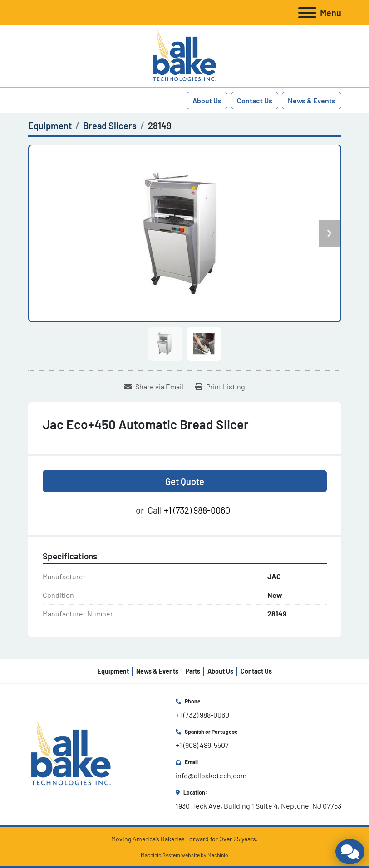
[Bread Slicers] (110, 126)
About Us (207, 100)
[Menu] (307, 13)
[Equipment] (50, 126)
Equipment (113, 671)
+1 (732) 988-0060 (197, 510)
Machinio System (160, 855)
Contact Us (255, 100)
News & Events (312, 100)
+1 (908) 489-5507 (202, 745)
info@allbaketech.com (211, 775)
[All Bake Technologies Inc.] (71, 753)
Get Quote (185, 481)
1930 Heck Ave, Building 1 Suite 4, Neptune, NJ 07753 (258, 806)
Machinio (218, 855)
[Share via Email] (154, 387)
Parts (193, 671)
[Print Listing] (220, 387)
